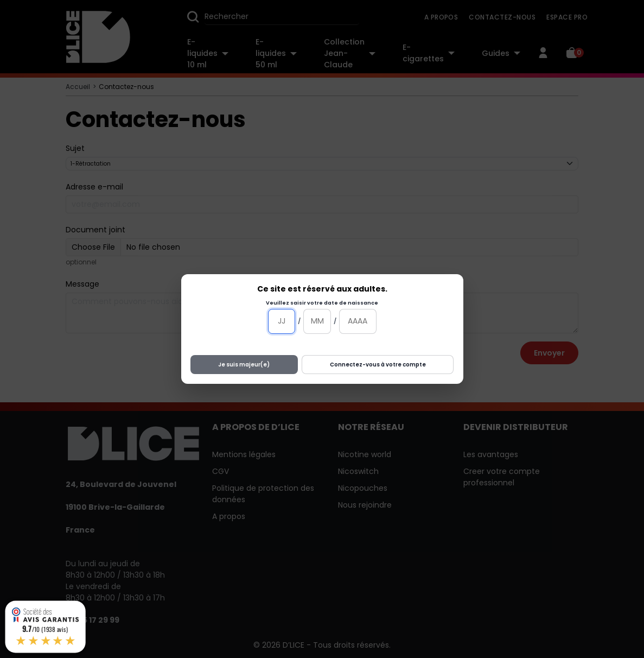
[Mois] (317, 321)
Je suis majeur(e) (244, 365)
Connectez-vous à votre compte (378, 365)
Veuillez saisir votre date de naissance (322, 303)
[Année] (358, 321)
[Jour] (282, 321)
